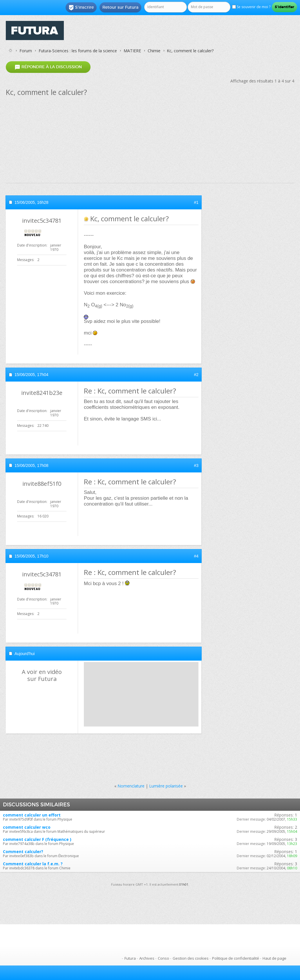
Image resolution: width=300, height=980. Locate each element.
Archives (147, 958)
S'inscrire (81, 8)
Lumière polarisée (166, 786)
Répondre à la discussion (48, 67)
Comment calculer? (23, 852)
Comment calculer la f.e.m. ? (33, 864)
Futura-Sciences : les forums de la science (78, 51)
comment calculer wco (27, 827)
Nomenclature (131, 786)
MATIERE (132, 51)
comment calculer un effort (32, 815)
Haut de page (274, 958)
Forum (26, 51)
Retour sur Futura (120, 7)
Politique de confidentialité (236, 958)
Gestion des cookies (191, 958)
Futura (130, 958)
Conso (163, 958)
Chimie (154, 51)
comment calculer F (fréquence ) (37, 839)
